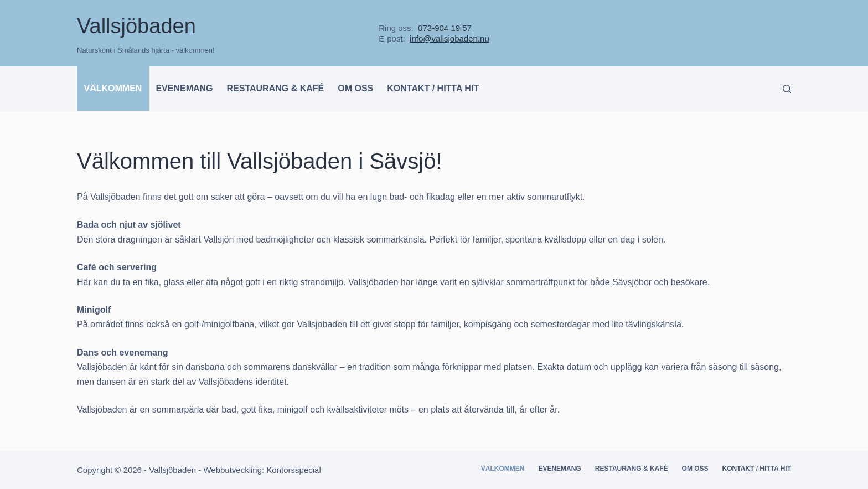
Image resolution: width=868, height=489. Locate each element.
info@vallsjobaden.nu (449, 38)
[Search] (787, 89)
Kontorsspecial (293, 470)
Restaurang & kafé (276, 88)
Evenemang (184, 88)
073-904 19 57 (445, 28)
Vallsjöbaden (136, 26)
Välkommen (113, 88)
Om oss (355, 88)
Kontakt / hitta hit (433, 88)
